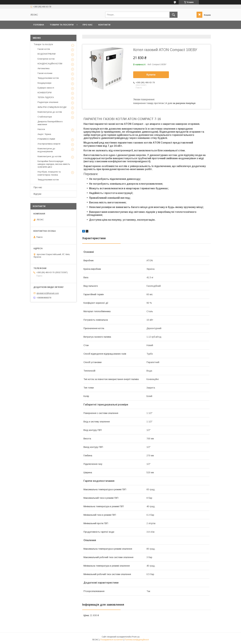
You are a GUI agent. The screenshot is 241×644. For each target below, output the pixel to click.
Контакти (104, 25)
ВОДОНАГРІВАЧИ (47, 54)
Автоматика (43, 68)
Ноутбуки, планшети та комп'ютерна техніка (49, 173)
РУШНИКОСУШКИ (46, 139)
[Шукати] (174, 15)
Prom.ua (136, 637)
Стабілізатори (45, 117)
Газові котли (44, 49)
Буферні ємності (46, 88)
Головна (39, 25)
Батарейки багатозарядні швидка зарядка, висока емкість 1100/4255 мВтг (54, 164)
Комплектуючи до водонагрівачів (46, 150)
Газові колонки (45, 73)
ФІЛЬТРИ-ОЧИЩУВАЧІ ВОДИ (52, 107)
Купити (151, 75)
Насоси (41, 129)
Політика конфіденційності (137, 640)
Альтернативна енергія (49, 144)
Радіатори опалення (48, 102)
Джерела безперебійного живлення (50, 123)
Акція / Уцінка (44, 134)
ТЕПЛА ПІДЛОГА (46, 97)
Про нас (88, 25)
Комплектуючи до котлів (50, 112)
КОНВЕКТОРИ (45, 93)
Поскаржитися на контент (112, 640)
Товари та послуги (62, 25)
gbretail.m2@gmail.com (48, 293)
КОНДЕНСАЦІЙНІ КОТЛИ (50, 64)
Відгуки (37, 194)
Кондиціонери (44, 83)
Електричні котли (46, 59)
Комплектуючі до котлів (49, 156)
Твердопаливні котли (48, 78)
